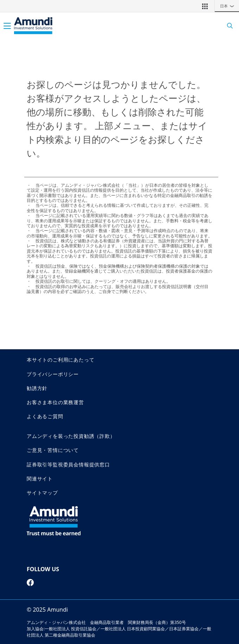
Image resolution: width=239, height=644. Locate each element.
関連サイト (40, 479)
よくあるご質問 (45, 416)
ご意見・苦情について (53, 450)
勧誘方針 (37, 388)
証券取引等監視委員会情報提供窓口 (68, 464)
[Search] (228, 26)
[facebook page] (30, 582)
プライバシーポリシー (53, 374)
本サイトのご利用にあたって (60, 360)
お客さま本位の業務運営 (55, 402)
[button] (205, 6)
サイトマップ (42, 493)
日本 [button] (229, 6)
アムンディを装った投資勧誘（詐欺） (71, 436)
